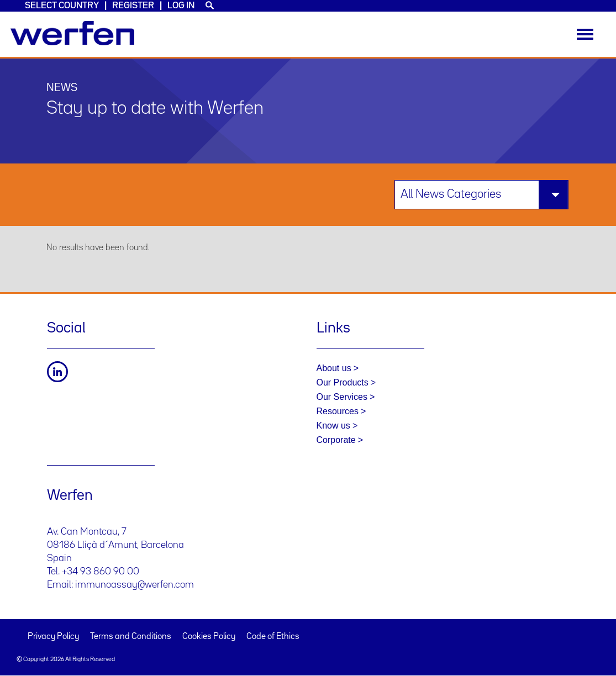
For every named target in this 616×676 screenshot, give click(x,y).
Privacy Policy (53, 637)
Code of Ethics (273, 637)
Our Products (343, 382)
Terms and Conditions (131, 637)
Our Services (342, 397)
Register (133, 6)
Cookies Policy (209, 637)
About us (334, 368)
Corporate (336, 440)
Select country (62, 6)
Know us (333, 426)
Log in (181, 6)
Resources (338, 411)
